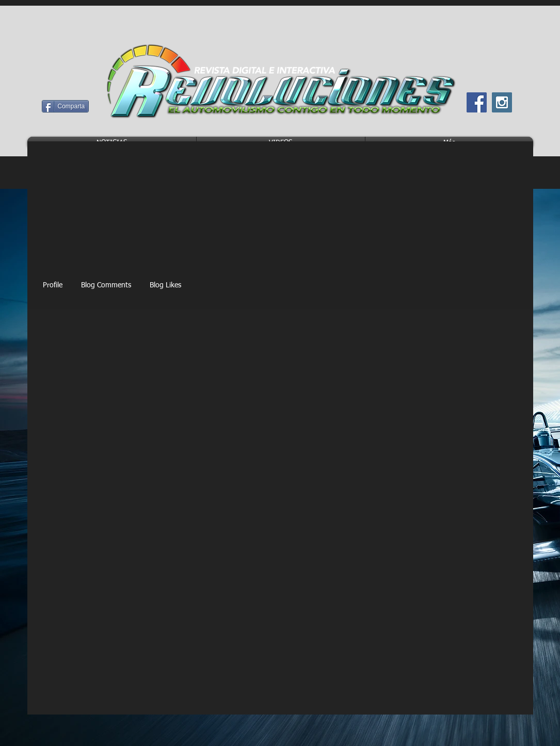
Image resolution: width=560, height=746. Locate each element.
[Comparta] (66, 106)
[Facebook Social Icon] (477, 102)
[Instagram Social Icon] (502, 102)
